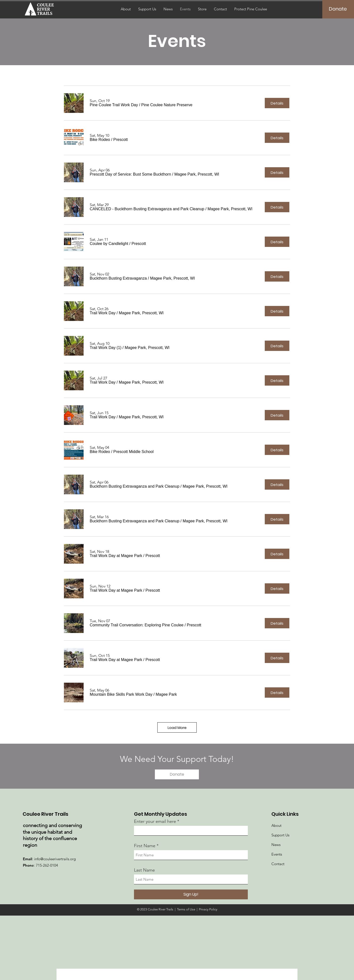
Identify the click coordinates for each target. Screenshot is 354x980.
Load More (177, 728)
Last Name (144, 870)
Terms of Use (186, 909)
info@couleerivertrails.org (55, 859)
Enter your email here (155, 821)
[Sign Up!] (191, 894)
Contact (278, 864)
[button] (114, 105)
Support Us (280, 835)
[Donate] (338, 9)
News (276, 845)
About (276, 825)
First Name (145, 846)
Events (277, 854)
